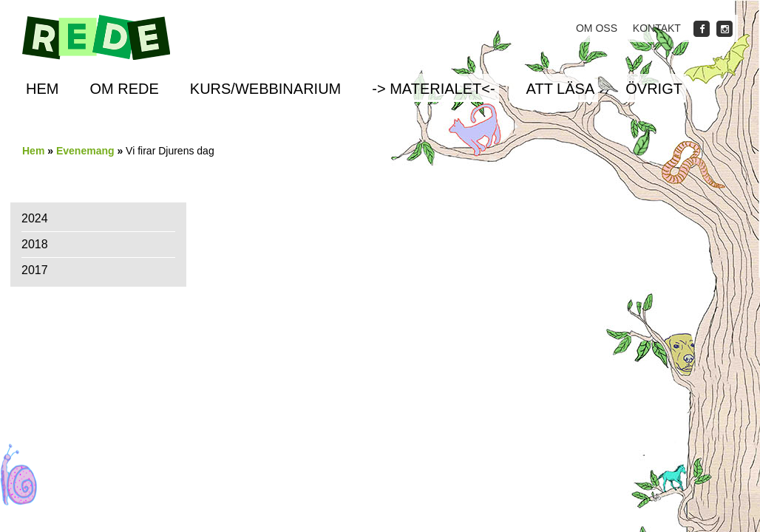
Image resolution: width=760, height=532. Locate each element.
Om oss (597, 28)
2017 (35, 270)
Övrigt (654, 89)
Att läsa (561, 89)
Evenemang (85, 151)
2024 (35, 218)
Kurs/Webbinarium (265, 89)
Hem (42, 89)
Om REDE (124, 89)
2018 (35, 244)
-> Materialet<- (433, 89)
